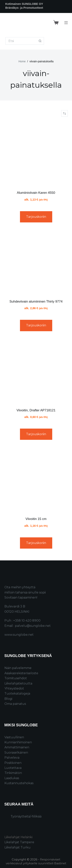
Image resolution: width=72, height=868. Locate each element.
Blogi (8, 699)
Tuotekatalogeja (17, 693)
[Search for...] (21, 41)
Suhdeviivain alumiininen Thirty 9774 (36, 301)
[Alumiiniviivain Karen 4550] (36, 154)
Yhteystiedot (14, 688)
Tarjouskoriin (36, 217)
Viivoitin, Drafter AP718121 (36, 410)
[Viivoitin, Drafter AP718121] (36, 371)
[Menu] (66, 23)
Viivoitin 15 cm (36, 519)
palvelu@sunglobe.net (33, 626)
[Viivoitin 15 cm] (36, 480)
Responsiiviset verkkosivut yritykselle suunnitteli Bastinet (36, 861)
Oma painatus (15, 704)
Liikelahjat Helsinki (18, 837)
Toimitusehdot (16, 678)
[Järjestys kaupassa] (65, 113)
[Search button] (40, 41)
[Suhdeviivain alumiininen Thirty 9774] (36, 262)
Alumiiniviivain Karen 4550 (36, 193)
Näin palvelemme (18, 668)
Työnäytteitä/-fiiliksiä (26, 816)
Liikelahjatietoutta (18, 683)
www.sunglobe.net (19, 635)
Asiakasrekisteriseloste (21, 673)
